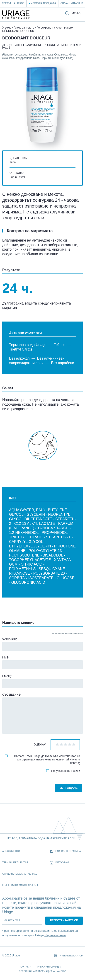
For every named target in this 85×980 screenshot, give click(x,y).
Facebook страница (65, 851)
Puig (63, 971)
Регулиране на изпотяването (55, 28)
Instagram (59, 863)
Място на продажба (43, 3)
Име (6, 658)
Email (7, 676)
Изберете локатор (68, 955)
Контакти (26, 967)
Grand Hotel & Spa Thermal (20, 874)
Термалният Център (15, 863)
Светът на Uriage (13, 3)
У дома (7, 28)
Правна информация (49, 967)
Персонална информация (36, 971)
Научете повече (75, 761)
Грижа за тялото (24, 28)
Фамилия (10, 639)
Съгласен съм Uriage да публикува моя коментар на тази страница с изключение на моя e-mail (42, 760)
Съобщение (12, 695)
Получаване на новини (63, 771)
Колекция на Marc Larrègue (21, 885)
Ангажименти (11, 851)
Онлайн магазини (72, 3)
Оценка (40, 745)
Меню (76, 13)
